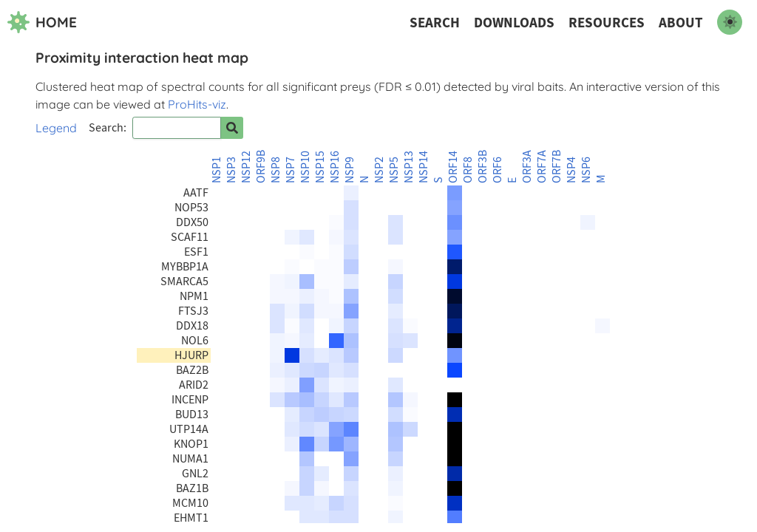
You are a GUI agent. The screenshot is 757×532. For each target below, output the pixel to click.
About (681, 23)
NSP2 (379, 170)
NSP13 (409, 167)
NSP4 (571, 170)
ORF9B (261, 167)
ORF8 (468, 170)
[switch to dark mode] (730, 22)
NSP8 (276, 170)
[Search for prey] (232, 128)
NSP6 (586, 170)
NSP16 (335, 167)
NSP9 (350, 170)
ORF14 (453, 167)
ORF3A (527, 167)
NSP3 (231, 170)
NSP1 (217, 170)
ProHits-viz (197, 104)
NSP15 (320, 167)
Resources (607, 23)
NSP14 (424, 167)
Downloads (514, 23)
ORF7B (557, 167)
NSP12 (246, 167)
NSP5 (394, 170)
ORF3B (483, 167)
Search (435, 23)
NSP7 (291, 170)
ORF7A (542, 167)
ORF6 (498, 170)
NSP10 (305, 167)
